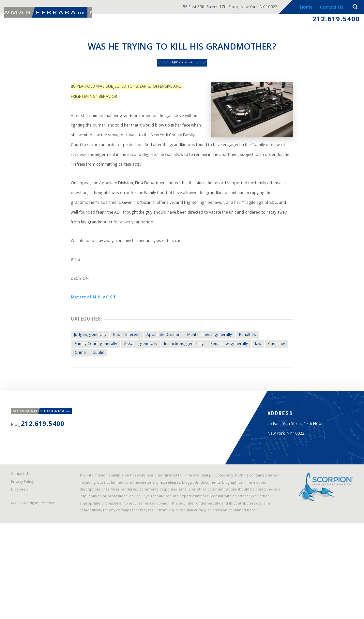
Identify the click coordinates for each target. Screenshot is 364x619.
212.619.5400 (331, 21)
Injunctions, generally (179, 391)
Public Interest (114, 381)
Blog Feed (23, 572)
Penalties (250, 381)
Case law (285, 391)
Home (303, 8)
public (82, 401)
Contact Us (330, 8)
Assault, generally (130, 391)
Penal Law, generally (230, 391)
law (264, 391)
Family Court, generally (80, 391)
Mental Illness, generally (207, 381)
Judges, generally (73, 381)
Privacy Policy (26, 563)
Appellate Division (155, 381)
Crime (62, 401)
